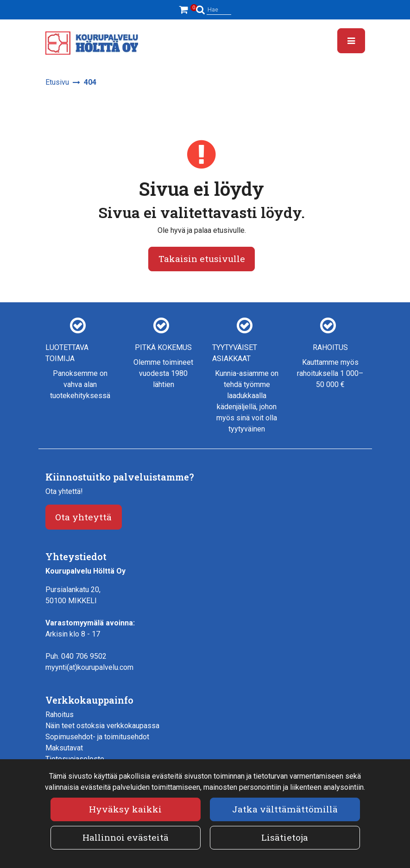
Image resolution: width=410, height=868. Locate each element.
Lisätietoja (285, 837)
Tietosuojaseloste (75, 759)
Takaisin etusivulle (202, 259)
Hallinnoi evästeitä (126, 837)
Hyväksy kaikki (125, 809)
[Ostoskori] (185, 10)
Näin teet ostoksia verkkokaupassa (102, 726)
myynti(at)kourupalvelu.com (89, 667)
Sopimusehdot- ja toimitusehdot (97, 737)
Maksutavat (64, 748)
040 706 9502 (84, 656)
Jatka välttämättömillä (285, 809)
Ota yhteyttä (83, 517)
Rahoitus (60, 715)
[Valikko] (351, 41)
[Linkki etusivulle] (92, 43)
